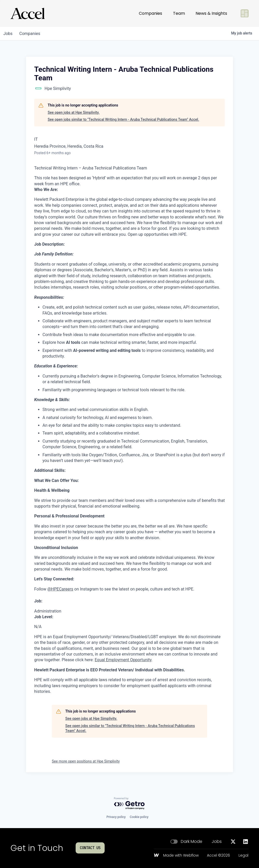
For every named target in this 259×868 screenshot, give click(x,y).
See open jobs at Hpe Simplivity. (74, 112)
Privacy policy (116, 817)
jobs (9, 34)
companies (32, 34)
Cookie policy (139, 817)
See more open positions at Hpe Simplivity (86, 761)
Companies (150, 13)
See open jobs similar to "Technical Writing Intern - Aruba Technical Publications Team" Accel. (123, 119)
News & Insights (211, 13)
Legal (243, 856)
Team (179, 13)
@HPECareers (60, 589)
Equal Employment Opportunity (123, 660)
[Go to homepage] (27, 13)
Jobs (217, 842)
